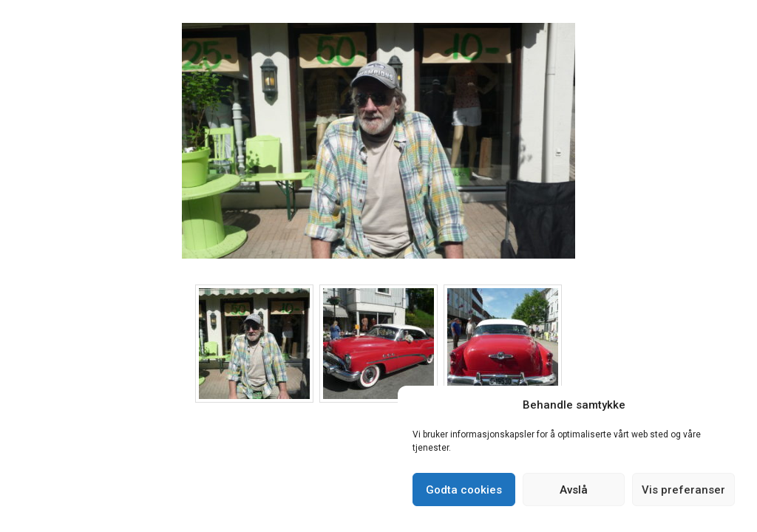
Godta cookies (464, 490)
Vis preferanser (683, 490)
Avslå (574, 490)
